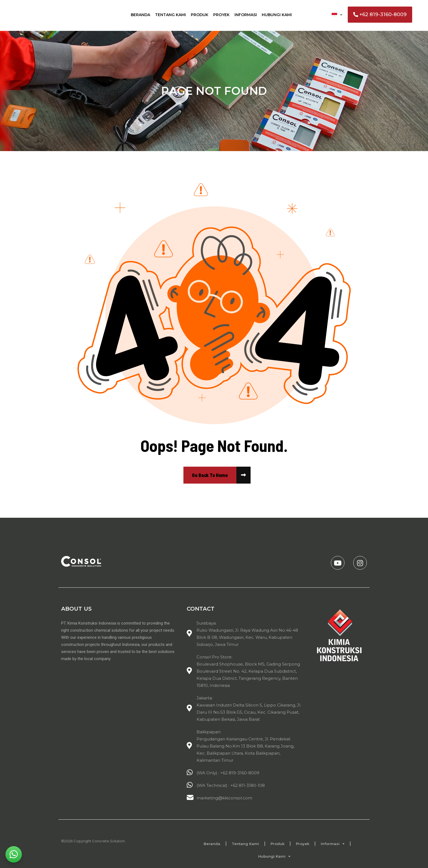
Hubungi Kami (277, 15)
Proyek (221, 15)
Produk (200, 15)
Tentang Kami (170, 15)
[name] (210, 475)
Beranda (140, 15)
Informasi (246, 15)
